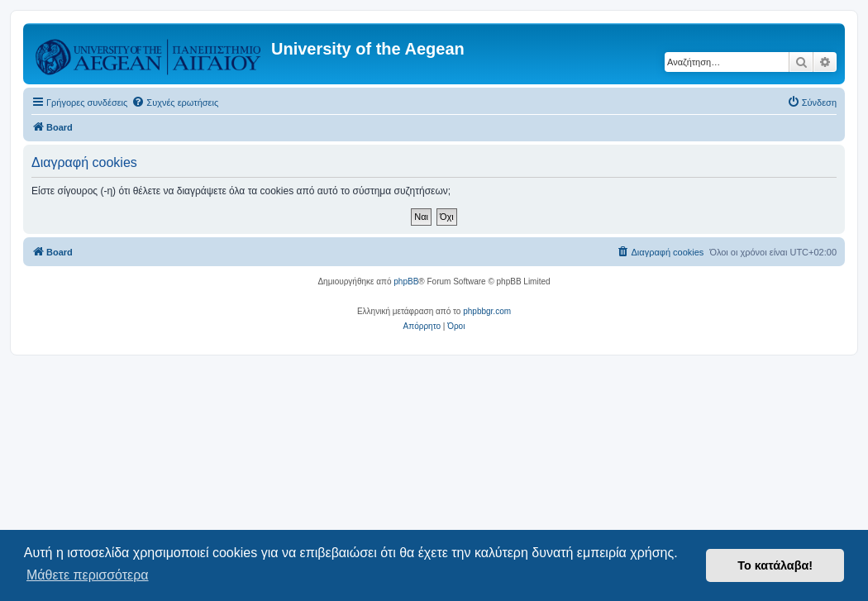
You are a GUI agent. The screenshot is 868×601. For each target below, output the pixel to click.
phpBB (406, 281)
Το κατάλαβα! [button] (775, 565)
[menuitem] (175, 103)
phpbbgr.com (487, 311)
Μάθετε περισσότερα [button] (88, 575)
